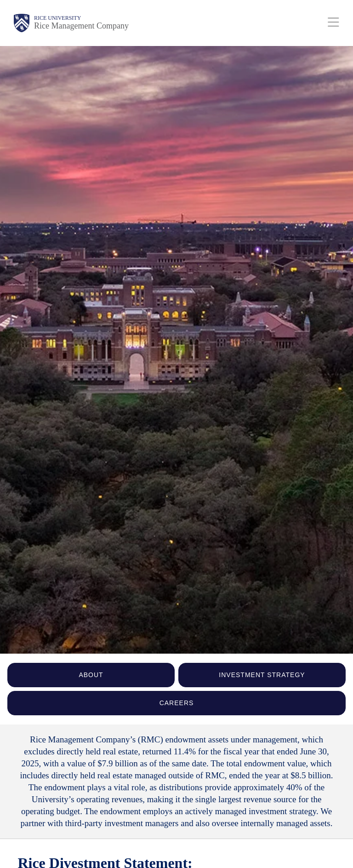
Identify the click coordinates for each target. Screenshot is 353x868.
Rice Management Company (81, 26)
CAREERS (177, 703)
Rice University (57, 18)
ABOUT (91, 675)
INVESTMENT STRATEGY (262, 675)
